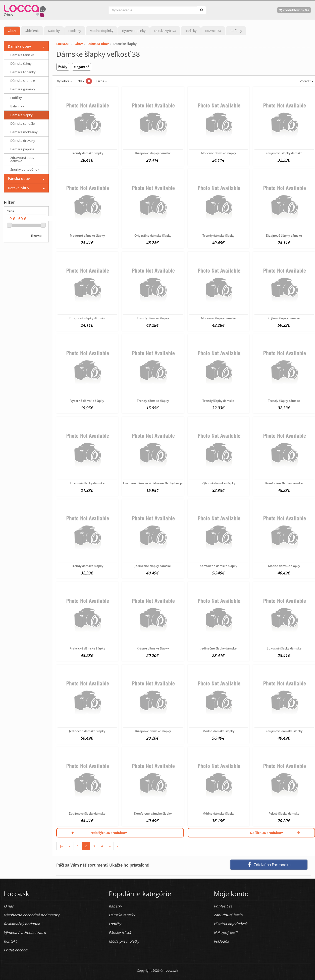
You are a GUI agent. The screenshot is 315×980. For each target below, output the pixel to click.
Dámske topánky (23, 72)
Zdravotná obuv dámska (22, 159)
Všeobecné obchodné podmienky (32, 915)
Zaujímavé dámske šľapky (284, 731)
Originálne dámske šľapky (153, 236)
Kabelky (54, 31)
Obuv (12, 31)
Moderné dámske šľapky (218, 153)
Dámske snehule (23, 81)
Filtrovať (36, 236)
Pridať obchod (16, 950)
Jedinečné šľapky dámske (153, 566)
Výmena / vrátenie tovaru (25, 932)
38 (81, 81)
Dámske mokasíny (24, 132)
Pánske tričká (120, 932)
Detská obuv (18, 188)
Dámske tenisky (22, 55)
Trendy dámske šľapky (87, 153)
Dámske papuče (22, 149)
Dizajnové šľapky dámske (153, 153)
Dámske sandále (22, 123)
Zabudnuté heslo (228, 915)
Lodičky (16, 98)
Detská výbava (165, 31)
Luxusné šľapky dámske (87, 483)
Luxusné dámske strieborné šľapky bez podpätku (159, 483)
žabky (63, 67)
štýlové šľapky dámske (284, 318)
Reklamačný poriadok (22, 924)
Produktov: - (294, 10)
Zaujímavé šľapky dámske (284, 153)
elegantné (82, 67)
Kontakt (10, 941)
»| (118, 846)
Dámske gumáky (23, 89)
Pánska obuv (19, 179)
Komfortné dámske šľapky (218, 566)
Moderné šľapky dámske (218, 318)
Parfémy (236, 31)
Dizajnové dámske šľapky (153, 731)
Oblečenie (32, 31)
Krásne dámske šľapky (153, 648)
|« (61, 846)
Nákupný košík (226, 932)
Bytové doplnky (134, 31)
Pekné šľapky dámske (284, 813)
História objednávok (230, 924)
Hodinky (75, 31)
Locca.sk (63, 44)
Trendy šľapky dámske (218, 401)
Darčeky (191, 31)
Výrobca (64, 81)
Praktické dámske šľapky (87, 648)
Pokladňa (221, 941)
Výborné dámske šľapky (87, 401)
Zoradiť (306, 81)
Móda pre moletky (124, 941)
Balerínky (17, 106)
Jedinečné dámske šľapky (87, 731)
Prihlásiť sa (223, 906)
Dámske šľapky (21, 115)
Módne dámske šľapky (284, 566)
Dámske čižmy (21, 63)
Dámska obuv (98, 44)
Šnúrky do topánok (25, 169)
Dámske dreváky (23, 141)
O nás (9, 906)
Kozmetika (213, 31)
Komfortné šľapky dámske (284, 483)
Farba (101, 81)
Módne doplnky (102, 31)
